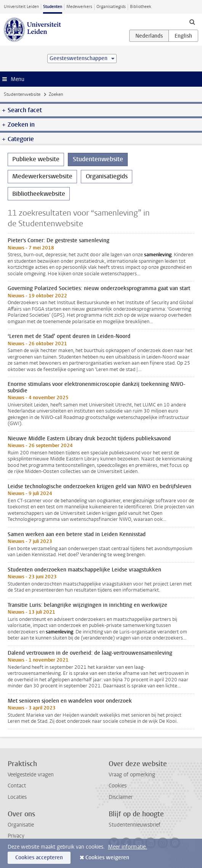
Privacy (16, 836)
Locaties (17, 797)
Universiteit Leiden (21, 7)
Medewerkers (79, 7)
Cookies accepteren (39, 858)
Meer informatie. (127, 847)
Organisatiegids (111, 7)
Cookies (118, 786)
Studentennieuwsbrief (135, 825)
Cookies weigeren (107, 858)
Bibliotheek (141, 7)
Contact (17, 786)
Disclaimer (121, 797)
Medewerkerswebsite (42, 176)
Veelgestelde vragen (31, 775)
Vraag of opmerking (132, 775)
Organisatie (21, 825)
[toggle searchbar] (192, 22)
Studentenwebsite (22, 94)
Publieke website (36, 159)
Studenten (53, 7)
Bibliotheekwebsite (39, 194)
